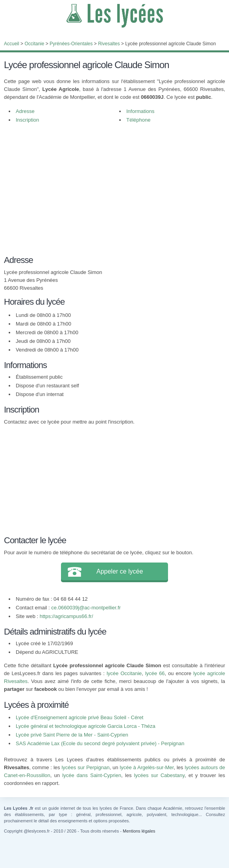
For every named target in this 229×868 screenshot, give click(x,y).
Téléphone (138, 120)
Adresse (25, 111)
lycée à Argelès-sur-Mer (147, 767)
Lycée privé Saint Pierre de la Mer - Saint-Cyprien (72, 735)
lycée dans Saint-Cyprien (92, 775)
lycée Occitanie (124, 673)
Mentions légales (139, 831)
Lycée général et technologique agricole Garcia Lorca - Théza (86, 726)
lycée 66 (155, 673)
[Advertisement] (114, 187)
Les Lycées (114, 16)
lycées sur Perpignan (85, 767)
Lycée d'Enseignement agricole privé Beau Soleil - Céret (79, 717)
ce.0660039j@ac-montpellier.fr (86, 608)
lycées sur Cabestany (160, 775)
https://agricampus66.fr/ (66, 616)
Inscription (27, 120)
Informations (140, 111)
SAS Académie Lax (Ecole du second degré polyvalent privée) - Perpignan (100, 743)
